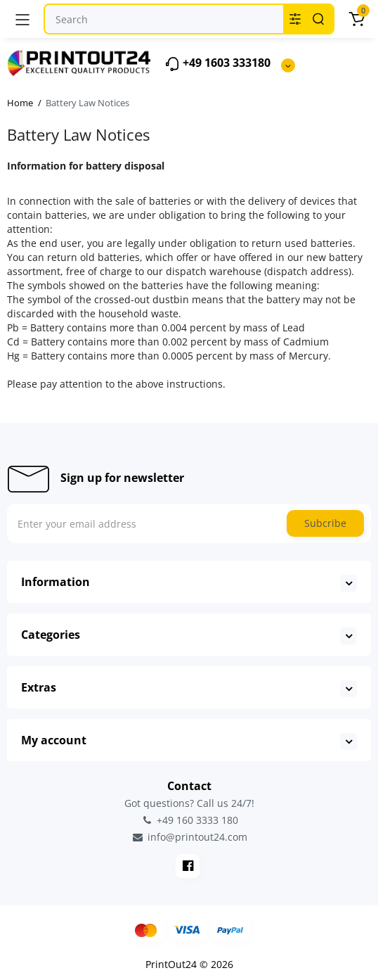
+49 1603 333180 (217, 64)
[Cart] (356, 19)
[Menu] (22, 19)
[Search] (318, 19)
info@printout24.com (189, 837)
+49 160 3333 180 (189, 820)
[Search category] (295, 19)
